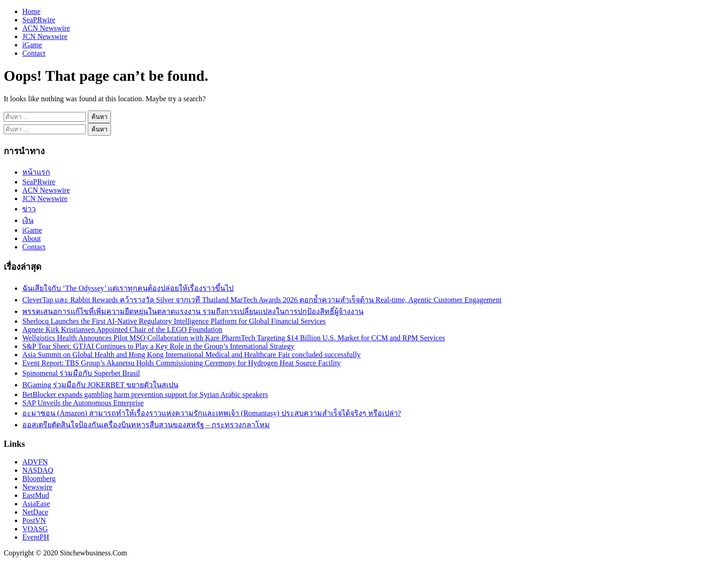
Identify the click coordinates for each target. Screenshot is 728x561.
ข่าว (29, 209)
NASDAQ (38, 470)
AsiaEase (36, 504)
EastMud (36, 495)
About (32, 238)
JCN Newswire (45, 36)
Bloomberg (39, 479)
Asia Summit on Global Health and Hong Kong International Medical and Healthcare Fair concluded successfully (192, 355)
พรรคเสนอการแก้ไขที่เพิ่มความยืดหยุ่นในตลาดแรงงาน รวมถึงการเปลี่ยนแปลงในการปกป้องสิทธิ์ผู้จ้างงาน (193, 311)
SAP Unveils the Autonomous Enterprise (83, 403)
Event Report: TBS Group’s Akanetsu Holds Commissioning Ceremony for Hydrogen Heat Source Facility (182, 363)
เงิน (28, 220)
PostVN (34, 520)
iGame (32, 45)
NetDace (35, 512)
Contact (34, 53)
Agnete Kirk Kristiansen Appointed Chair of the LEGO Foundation (122, 329)
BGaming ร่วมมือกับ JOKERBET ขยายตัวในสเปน (100, 385)
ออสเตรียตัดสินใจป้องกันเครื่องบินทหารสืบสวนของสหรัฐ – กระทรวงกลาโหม (146, 425)
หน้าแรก (36, 172)
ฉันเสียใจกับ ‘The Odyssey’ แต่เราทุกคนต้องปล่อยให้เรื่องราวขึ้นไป (128, 288)
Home (31, 11)
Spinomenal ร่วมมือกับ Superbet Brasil (81, 373)
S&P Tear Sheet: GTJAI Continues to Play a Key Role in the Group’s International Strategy (158, 346)
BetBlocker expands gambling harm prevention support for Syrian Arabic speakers (145, 395)
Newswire (37, 487)
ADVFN (35, 462)
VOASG (35, 529)
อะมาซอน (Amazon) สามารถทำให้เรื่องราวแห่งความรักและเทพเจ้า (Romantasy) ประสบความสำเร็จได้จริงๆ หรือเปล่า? (212, 413)
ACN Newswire (46, 28)
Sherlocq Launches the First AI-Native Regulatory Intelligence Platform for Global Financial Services (174, 321)
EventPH (36, 537)
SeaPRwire (39, 20)
